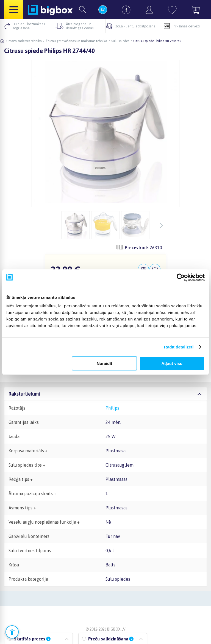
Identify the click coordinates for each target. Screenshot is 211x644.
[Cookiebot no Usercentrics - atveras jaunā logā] (181, 277)
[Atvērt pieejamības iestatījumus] (12, 632)
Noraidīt (105, 363)
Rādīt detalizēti (179, 347)
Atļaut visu (172, 363)
